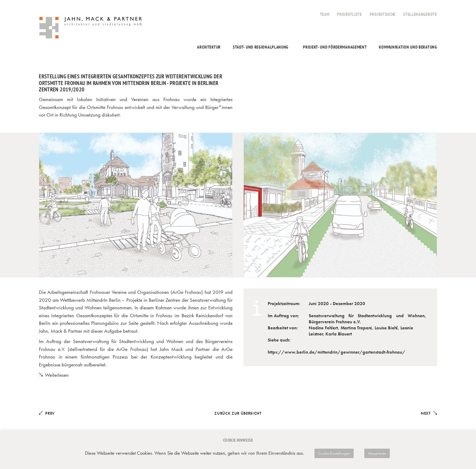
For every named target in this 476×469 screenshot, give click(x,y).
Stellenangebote (420, 14)
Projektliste (349, 14)
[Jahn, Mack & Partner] (91, 29)
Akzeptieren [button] (377, 453)
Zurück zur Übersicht (238, 413)
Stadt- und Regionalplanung (261, 47)
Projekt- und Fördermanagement (335, 47)
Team (325, 14)
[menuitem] (325, 11)
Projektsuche (383, 14)
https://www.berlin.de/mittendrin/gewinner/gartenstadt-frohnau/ (337, 352)
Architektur (209, 47)
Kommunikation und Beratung (408, 47)
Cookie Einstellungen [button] (334, 453)
